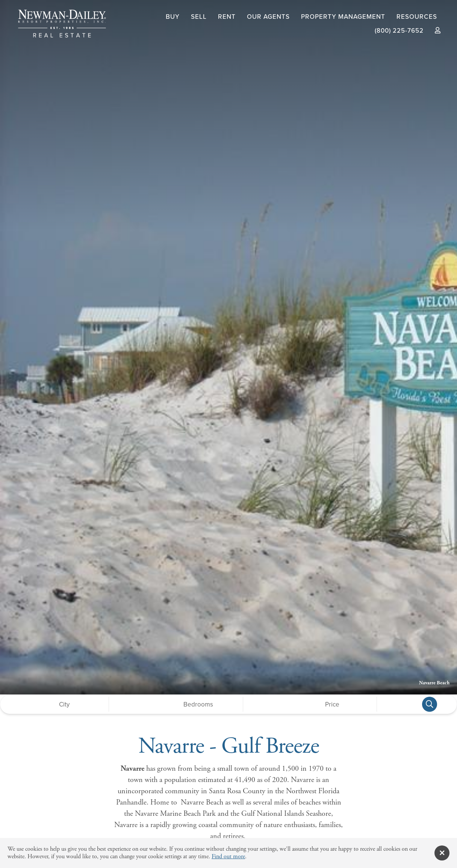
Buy (173, 17)
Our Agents (268, 17)
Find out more (228, 857)
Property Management (343, 17)
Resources (417, 17)
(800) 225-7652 (399, 31)
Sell (199, 17)
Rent (227, 17)
